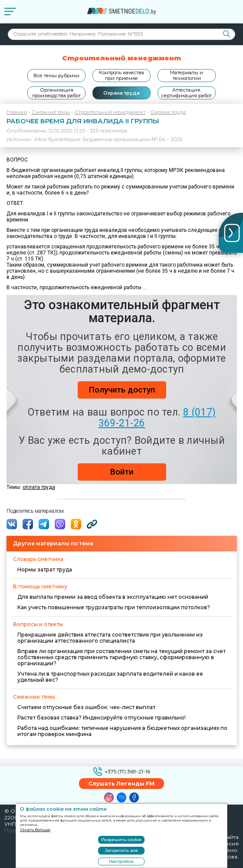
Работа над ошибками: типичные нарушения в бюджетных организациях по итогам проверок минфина (122, 731)
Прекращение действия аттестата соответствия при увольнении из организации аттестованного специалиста (110, 638)
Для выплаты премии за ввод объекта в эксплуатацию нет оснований (113, 597)
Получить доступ (122, 390)
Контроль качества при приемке (121, 75)
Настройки (121, 861)
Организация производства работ (56, 93)
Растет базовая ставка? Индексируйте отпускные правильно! (102, 718)
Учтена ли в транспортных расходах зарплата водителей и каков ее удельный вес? (110, 677)
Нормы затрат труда (45, 569)
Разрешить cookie (121, 840)
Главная (17, 112)
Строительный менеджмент (110, 112)
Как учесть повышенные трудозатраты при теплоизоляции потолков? (114, 607)
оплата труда (39, 487)
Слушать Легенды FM (121, 784)
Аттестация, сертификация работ (187, 93)
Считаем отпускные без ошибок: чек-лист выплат (86, 707)
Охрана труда (121, 93)
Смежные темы (51, 112)
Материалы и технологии (187, 75)
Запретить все (121, 850)
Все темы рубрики (56, 76)
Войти (122, 472)
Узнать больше (35, 830)
